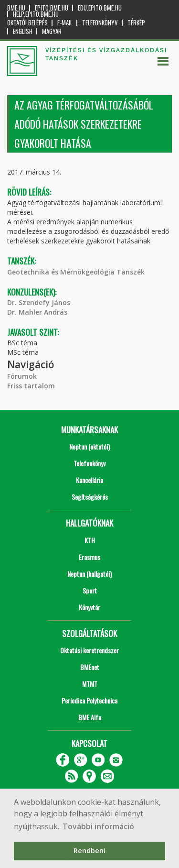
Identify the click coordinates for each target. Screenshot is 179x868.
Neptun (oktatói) (89, 446)
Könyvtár (89, 607)
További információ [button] (98, 826)
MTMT (90, 684)
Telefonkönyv (100, 23)
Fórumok (22, 376)
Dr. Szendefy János (39, 302)
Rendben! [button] (89, 851)
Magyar (52, 31)
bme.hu (16, 8)
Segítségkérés (90, 497)
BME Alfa (90, 717)
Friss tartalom (31, 386)
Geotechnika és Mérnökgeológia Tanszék (76, 272)
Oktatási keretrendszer (89, 650)
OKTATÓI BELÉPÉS (27, 23)
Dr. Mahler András (37, 312)
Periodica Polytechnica (89, 700)
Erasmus (89, 557)
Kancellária (89, 480)
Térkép (136, 23)
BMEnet (90, 667)
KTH (90, 540)
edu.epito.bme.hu (100, 8)
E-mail (65, 23)
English (23, 31)
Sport (90, 590)
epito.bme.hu (52, 8)
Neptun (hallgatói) (89, 574)
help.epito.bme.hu (36, 14)
